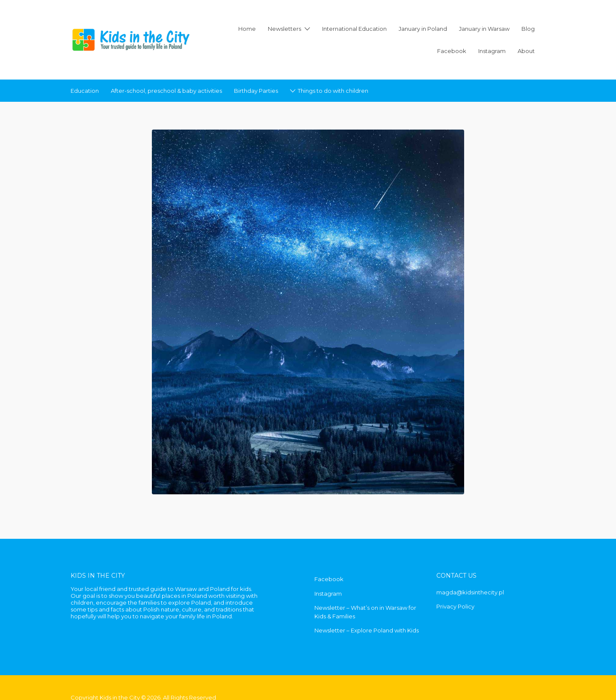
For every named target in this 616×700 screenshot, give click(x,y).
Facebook (452, 51)
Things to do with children (333, 91)
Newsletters (284, 29)
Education (85, 91)
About (526, 51)
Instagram (492, 51)
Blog (528, 29)
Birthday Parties (256, 91)
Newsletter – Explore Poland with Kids (367, 630)
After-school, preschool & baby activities (166, 91)
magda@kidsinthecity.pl (470, 592)
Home (247, 29)
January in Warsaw (484, 29)
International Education (354, 29)
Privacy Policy (455, 606)
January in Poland (423, 29)
